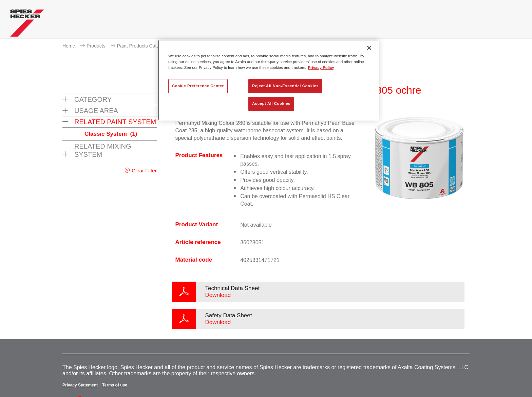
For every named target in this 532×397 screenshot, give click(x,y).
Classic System (111, 134)
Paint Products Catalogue (144, 46)
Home (69, 46)
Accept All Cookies (271, 103)
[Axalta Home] (27, 25)
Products (96, 46)
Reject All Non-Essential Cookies (285, 86)
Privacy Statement (80, 385)
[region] (268, 80)
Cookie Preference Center (198, 86)
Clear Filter (144, 171)
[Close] (369, 48)
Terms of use (115, 385)
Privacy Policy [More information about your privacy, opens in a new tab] (321, 68)
